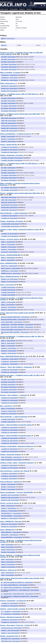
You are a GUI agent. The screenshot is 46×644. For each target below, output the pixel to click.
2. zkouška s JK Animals (7, 160)
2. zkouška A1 (5, 476)
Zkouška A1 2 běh (6, 498)
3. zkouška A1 (5, 479)
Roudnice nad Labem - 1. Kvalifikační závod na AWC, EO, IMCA (20, 375)
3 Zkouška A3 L (5, 80)
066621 (3, 39)
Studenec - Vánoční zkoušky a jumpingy (13, 609)
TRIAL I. (3, 573)
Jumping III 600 (5, 126)
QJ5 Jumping (5, 67)
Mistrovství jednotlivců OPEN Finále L (11, 317)
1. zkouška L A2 (5, 234)
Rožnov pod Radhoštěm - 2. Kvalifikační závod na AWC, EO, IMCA (21, 337)
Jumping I (4, 550)
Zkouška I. (4, 136)
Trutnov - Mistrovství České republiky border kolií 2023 (17, 313)
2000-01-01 (4, 45)
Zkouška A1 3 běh (6, 500)
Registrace (22, 9)
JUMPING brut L (5, 271)
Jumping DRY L (5, 535)
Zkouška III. (4, 141)
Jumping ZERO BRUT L (7, 537)
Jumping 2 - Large (6, 633)
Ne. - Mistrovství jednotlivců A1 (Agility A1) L (13, 582)
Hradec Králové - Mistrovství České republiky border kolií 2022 (20, 578)
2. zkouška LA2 (5, 150)
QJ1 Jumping (5, 106)
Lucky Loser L (5, 252)
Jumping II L (4, 307)
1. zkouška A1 (5, 474)
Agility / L (3, 506)
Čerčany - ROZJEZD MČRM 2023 (10, 255)
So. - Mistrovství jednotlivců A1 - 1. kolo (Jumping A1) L (16, 590)
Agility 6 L (4, 346)
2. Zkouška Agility (6, 226)
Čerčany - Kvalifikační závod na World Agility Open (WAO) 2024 (20, 193)
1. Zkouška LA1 (5, 603)
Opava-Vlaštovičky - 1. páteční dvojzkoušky (14, 213)
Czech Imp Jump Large (7, 628)
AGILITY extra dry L (6, 268)
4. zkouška (4, 295)
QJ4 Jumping (5, 64)
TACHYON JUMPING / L (7, 516)
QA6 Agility (4, 62)
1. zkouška (4, 287)
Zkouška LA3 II (5, 88)
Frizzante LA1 (5, 524)
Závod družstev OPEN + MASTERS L (11, 332)
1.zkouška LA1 (5, 465)
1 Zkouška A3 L (5, 75)
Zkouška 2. (4, 487)
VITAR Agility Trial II (6, 641)
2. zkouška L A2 (5, 236)
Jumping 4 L (4, 348)
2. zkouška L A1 (5, 468)
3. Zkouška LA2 (5, 403)
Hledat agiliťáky (14, 9)
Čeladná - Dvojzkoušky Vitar (9, 636)
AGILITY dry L (5, 266)
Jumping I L (4, 310)
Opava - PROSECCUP (7, 530)
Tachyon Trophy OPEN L (7, 330)
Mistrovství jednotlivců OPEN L (9, 320)
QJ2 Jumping (5, 108)
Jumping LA (4, 411)
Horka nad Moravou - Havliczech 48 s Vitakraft (15, 471)
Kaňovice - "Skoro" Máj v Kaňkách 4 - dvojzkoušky (16, 367)
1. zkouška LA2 (5, 147)
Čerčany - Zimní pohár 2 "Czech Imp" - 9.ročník (15, 625)
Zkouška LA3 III (5, 91)
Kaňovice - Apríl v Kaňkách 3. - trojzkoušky (14, 395)
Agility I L (3, 305)
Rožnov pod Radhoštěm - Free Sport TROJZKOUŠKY (17, 492)
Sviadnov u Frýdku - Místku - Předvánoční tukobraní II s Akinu (20, 230)
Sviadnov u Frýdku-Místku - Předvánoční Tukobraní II (17, 446)
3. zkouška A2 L (5, 364)
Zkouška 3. (4, 489)
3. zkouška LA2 (5, 152)
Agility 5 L (4, 343)
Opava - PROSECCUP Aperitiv (10, 277)
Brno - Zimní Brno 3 (6, 406)
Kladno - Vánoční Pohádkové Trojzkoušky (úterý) (16, 436)
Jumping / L (4, 508)
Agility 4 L (4, 341)
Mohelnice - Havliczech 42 (8, 570)
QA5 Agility (4, 59)
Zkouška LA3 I (5, 86)
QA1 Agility (4, 98)
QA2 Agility (4, 101)
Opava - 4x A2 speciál (7, 285)
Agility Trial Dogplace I (7, 457)
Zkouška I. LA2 (5, 282)
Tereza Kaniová (11, 39)
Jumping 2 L (4, 249)
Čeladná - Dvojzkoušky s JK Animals (12, 155)
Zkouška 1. (4, 484)
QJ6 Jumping (5, 69)
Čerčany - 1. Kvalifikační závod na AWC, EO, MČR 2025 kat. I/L (20, 94)
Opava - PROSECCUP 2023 (9, 263)
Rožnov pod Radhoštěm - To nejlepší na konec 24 (16, 134)
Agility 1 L (4, 242)
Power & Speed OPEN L (7, 322)
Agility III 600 (4, 118)
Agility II (3, 547)
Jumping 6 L (4, 353)
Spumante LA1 (5, 527)
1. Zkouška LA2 (5, 370)
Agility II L (4, 302)
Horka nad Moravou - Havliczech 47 (11, 482)
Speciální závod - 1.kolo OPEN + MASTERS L (13, 325)
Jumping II (4, 552)
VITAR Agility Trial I (6, 639)
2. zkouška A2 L (5, 361)
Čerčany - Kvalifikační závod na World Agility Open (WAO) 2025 (20, 114)
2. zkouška (4, 290)
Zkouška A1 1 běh (6, 495)
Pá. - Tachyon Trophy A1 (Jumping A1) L (11, 587)
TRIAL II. (3, 575)
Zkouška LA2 (4, 414)
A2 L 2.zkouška (5, 190)
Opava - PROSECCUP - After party (11, 521)
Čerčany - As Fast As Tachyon (10, 239)
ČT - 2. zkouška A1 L (6, 614)
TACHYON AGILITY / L (7, 513)
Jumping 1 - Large (6, 630)
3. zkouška (4, 292)
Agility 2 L (4, 244)
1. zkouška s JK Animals (7, 158)
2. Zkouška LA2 (5, 372)
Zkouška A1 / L (5, 518)
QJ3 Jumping (5, 111)
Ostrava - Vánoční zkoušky (9, 145)
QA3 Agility (4, 103)
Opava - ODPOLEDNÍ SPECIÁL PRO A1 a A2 (14, 356)
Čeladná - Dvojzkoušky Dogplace (11, 455)
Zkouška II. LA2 (5, 279)
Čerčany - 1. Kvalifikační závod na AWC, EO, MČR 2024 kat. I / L (20, 164)
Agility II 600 (4, 121)
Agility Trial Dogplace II (7, 460)
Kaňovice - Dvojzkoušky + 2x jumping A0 (13, 601)
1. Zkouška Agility (6, 224)
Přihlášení (29, 9)
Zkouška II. (4, 139)
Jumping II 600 (5, 128)
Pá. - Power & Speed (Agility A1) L (10, 585)
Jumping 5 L (4, 351)
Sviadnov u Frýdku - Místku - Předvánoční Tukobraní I (17, 463)
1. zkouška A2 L (5, 359)
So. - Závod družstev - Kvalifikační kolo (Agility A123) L (15, 596)
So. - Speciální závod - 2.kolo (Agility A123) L (13, 594)
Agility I (3, 545)
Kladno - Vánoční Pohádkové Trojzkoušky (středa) (16, 425)
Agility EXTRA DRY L (6, 532)
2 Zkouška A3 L (5, 78)
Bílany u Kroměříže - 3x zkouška (10, 73)
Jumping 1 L (4, 247)
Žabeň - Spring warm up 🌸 (9, 83)
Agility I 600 (4, 123)
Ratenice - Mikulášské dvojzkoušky (11, 617)
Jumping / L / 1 (5, 511)
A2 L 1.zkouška (5, 188)
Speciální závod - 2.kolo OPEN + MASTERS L (13, 327)
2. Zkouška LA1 (5, 606)
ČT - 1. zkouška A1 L (6, 611)
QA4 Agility (4, 57)
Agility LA (4, 409)
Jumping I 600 (5, 131)
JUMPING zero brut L (7, 273)
